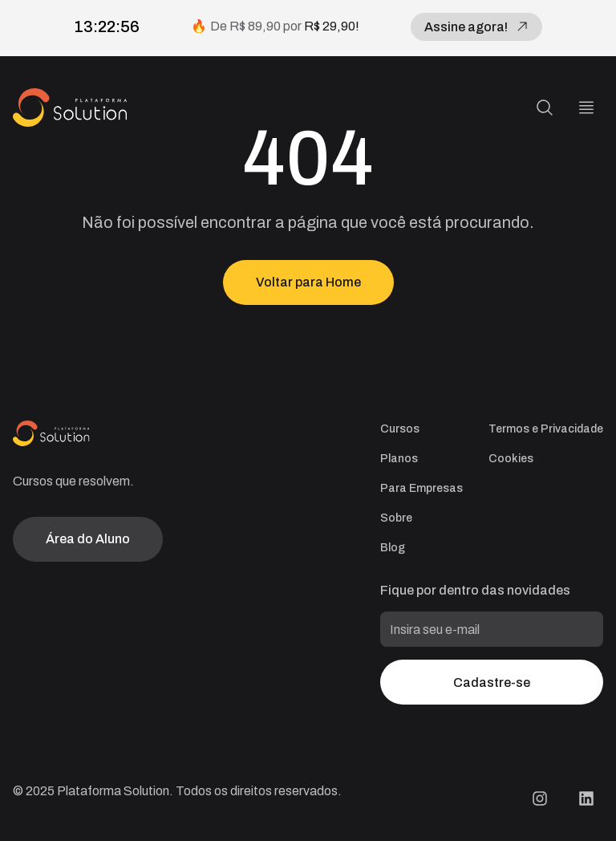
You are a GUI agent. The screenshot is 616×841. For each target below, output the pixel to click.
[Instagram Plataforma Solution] (540, 798)
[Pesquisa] (545, 108)
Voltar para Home (308, 282)
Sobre (396, 518)
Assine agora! (476, 27)
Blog (393, 548)
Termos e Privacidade (546, 429)
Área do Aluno (88, 539)
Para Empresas (421, 488)
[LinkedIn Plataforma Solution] (586, 798)
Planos (399, 459)
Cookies (511, 459)
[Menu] (586, 108)
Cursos (400, 429)
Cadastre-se (492, 683)
